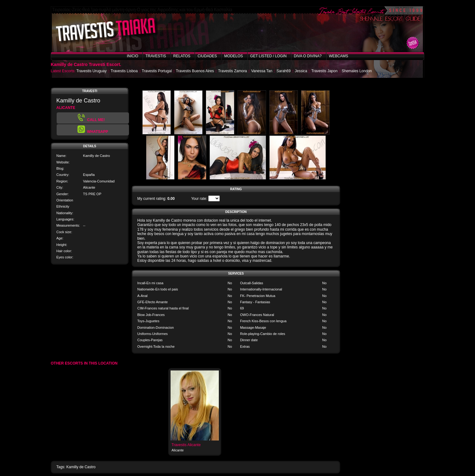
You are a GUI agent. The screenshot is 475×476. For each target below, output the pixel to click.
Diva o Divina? (308, 56)
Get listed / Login (268, 56)
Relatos (182, 56)
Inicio (132, 56)
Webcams (339, 56)
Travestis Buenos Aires (195, 71)
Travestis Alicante (186, 445)
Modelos (233, 56)
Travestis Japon (324, 71)
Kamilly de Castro (81, 467)
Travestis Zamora (232, 71)
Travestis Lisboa (124, 71)
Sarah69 (283, 71)
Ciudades (207, 56)
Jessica (301, 71)
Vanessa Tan (262, 71)
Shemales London (357, 71)
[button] (93, 130)
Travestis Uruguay (91, 71)
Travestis (156, 56)
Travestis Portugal (157, 71)
